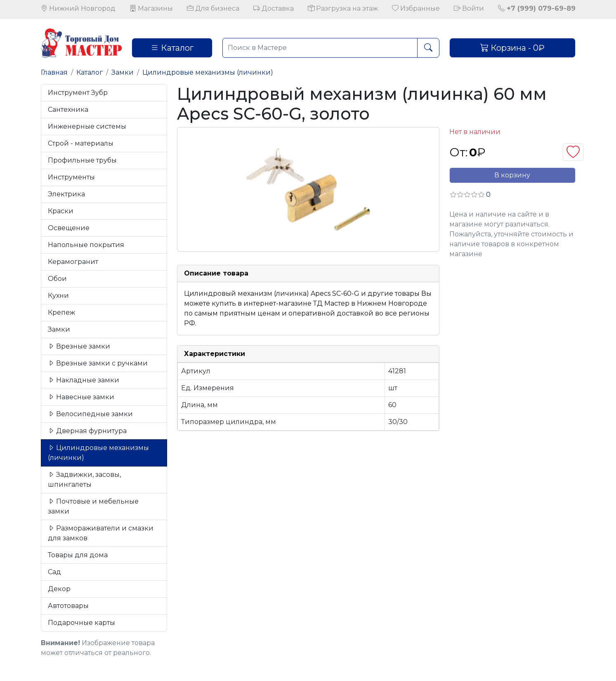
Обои (57, 279)
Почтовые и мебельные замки (93, 506)
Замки (123, 72)
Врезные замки (79, 346)
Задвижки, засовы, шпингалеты (84, 480)
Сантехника (68, 110)
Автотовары (68, 606)
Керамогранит (73, 262)
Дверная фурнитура (87, 431)
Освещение (69, 228)
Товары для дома (78, 555)
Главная (54, 72)
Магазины (151, 8)
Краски (61, 211)
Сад (54, 572)
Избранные (416, 8)
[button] (470, 194)
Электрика (66, 194)
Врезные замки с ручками (98, 363)
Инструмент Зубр (78, 93)
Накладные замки (84, 380)
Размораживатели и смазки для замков (101, 533)
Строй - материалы (81, 143)
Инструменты (71, 177)
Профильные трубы (82, 160)
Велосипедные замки (90, 414)
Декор (59, 589)
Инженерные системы (87, 126)
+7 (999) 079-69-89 (537, 8)
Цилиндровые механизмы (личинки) (208, 72)
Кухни (58, 296)
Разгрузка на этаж (343, 8)
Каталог (172, 48)
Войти (469, 8)
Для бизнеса (213, 8)
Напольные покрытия (86, 245)
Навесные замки (81, 397)
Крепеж (61, 312)
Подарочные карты (81, 623)
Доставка (274, 8)
